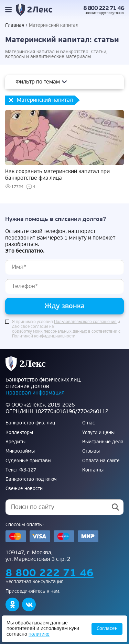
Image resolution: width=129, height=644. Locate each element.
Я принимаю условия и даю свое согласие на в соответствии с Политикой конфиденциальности (66, 329)
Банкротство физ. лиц (30, 423)
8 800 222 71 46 (104, 8)
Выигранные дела (103, 442)
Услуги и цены (98, 433)
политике (39, 634)
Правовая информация (35, 393)
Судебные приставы (28, 461)
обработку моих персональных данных (50, 332)
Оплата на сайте (101, 461)
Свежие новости (24, 489)
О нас (89, 423)
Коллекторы (19, 433)
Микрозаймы (20, 451)
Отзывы (91, 451)
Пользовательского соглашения (85, 322)
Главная (15, 25)
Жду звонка (65, 306)
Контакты (93, 470)
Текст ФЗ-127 (21, 470)
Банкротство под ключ (31, 479)
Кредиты (15, 442)
